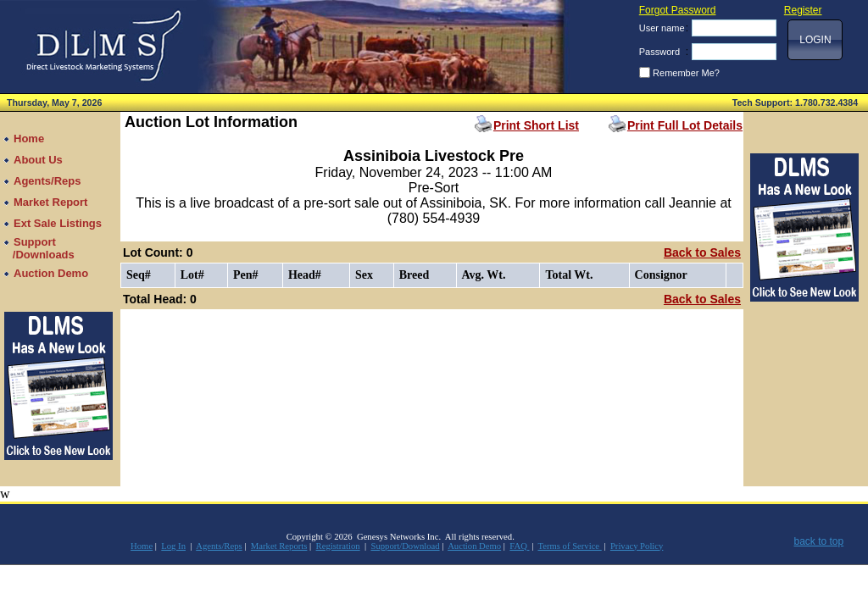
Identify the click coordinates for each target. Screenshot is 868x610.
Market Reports (279, 546)
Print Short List (536, 125)
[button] (815, 40)
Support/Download (405, 546)
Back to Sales (702, 252)
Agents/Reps (219, 546)
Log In (173, 546)
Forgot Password (678, 10)
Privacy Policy (637, 546)
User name (662, 28)
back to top (818, 541)
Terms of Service (569, 546)
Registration (338, 546)
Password (659, 52)
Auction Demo (474, 546)
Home (142, 546)
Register (803, 10)
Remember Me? (686, 73)
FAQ (519, 546)
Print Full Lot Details (685, 125)
